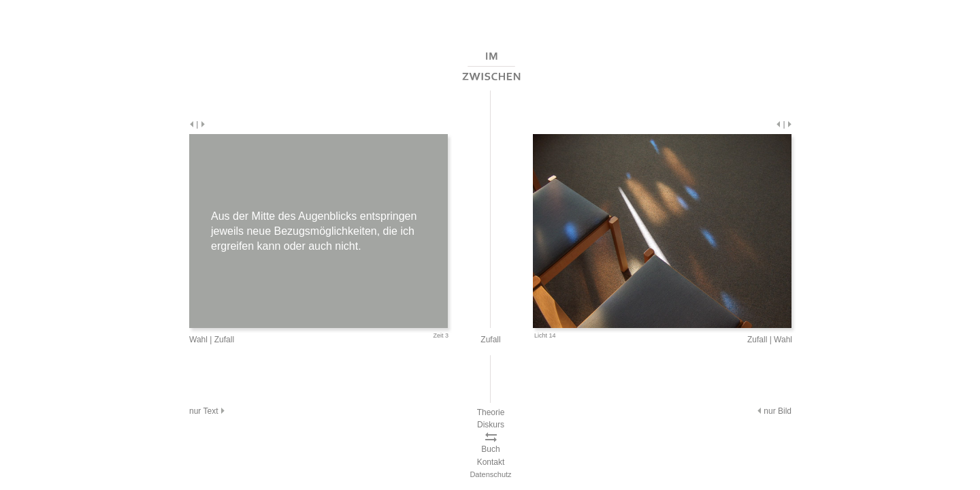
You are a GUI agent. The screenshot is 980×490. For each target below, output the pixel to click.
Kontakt (491, 462)
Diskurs (491, 425)
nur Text (208, 411)
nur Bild (773, 411)
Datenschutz (490, 474)
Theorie (491, 412)
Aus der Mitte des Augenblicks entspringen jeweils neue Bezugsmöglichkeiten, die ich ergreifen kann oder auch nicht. (314, 231)
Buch (490, 449)
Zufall (224, 340)
